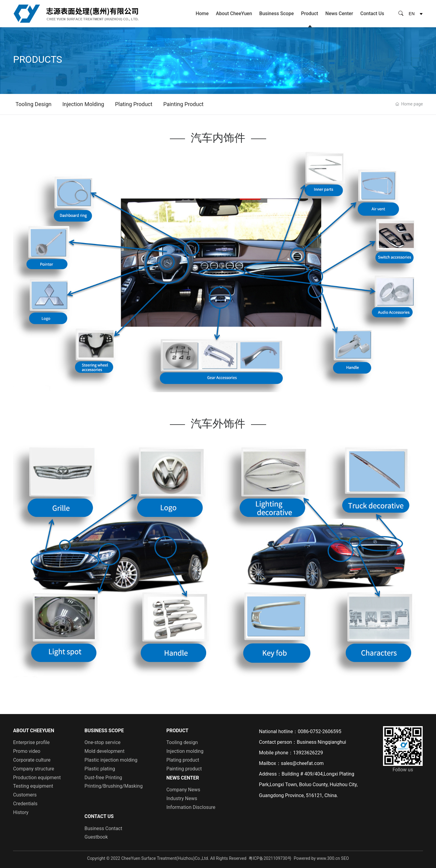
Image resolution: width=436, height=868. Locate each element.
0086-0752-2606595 (319, 731)
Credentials (25, 804)
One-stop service (102, 742)
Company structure (34, 769)
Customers (25, 795)
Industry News (182, 798)
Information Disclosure (191, 807)
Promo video (27, 751)
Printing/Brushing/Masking (114, 786)
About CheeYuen (234, 13)
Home (202, 13)
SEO (345, 858)
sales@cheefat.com (302, 763)
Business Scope (276, 13)
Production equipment (37, 778)
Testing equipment (33, 786)
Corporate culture (32, 760)
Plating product (134, 104)
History (21, 812)
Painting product (183, 104)
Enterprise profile (31, 742)
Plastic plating (100, 769)
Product (309, 13)
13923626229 (308, 753)
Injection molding (83, 104)
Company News (183, 790)
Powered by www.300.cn (317, 858)
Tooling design (33, 104)
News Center (339, 13)
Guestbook (96, 837)
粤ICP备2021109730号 (270, 858)
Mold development (104, 751)
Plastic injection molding (111, 760)
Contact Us (372, 13)
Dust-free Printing (103, 778)
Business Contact (103, 828)
